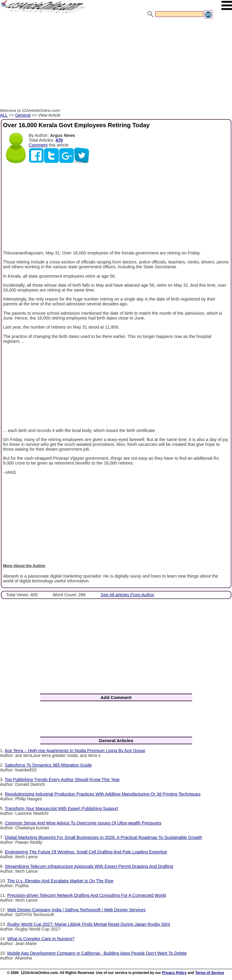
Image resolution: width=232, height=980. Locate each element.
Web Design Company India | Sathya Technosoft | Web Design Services (76, 910)
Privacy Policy (174, 973)
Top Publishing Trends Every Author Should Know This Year (62, 780)
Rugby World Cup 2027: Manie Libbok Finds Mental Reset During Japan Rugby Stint (89, 924)
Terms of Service (210, 973)
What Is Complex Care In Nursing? (41, 939)
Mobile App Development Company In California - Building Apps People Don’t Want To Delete (97, 953)
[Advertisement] (116, 64)
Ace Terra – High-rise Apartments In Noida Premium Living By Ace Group (75, 751)
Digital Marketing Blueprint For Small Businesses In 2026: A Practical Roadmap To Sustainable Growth (103, 837)
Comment (38, 145)
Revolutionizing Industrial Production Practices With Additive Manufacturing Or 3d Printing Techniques (103, 794)
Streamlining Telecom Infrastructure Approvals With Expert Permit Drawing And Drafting (89, 866)
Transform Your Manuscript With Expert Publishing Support (61, 808)
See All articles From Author (127, 595)
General (23, 115)
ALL (4, 115)
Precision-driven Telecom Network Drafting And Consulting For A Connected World (87, 895)
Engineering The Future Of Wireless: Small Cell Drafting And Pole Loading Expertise (86, 852)
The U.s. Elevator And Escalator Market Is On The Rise (60, 881)
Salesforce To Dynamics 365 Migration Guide (48, 765)
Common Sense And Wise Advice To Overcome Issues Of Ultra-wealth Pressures (83, 823)
